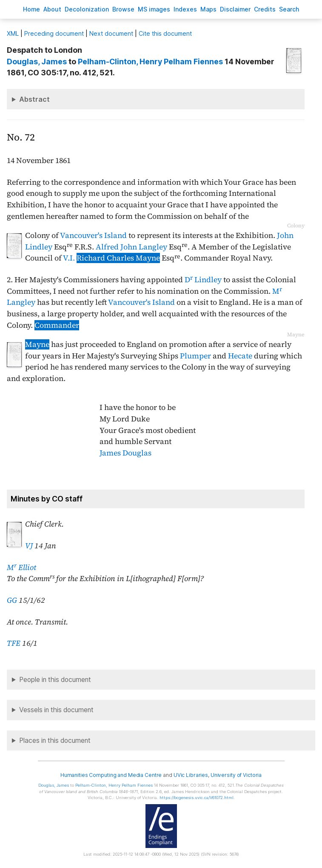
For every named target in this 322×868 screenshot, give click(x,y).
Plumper (195, 356)
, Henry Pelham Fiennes (150, 62)
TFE (14, 643)
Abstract (34, 99)
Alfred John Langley (131, 247)
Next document (111, 33)
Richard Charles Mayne (118, 258)
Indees (185, 9)
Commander (57, 325)
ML (13, 33)
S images (154, 9)
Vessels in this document (56, 710)
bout (52, 9)
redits (265, 9)
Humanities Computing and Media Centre (111, 775)
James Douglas (125, 453)
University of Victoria (236, 775)
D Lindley (203, 280)
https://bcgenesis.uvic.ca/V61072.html (197, 798)
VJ (29, 546)
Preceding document (54, 33)
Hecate (240, 356)
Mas (208, 9)
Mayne (37, 344)
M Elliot (21, 567)
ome (31, 9)
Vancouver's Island (93, 235)
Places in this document (55, 741)
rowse (123, 9)
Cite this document (165, 33)
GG (12, 600)
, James (37, 62)
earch (289, 9)
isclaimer (235, 9)
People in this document (55, 680)
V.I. (69, 258)
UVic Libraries (191, 775)
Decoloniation (87, 9)
